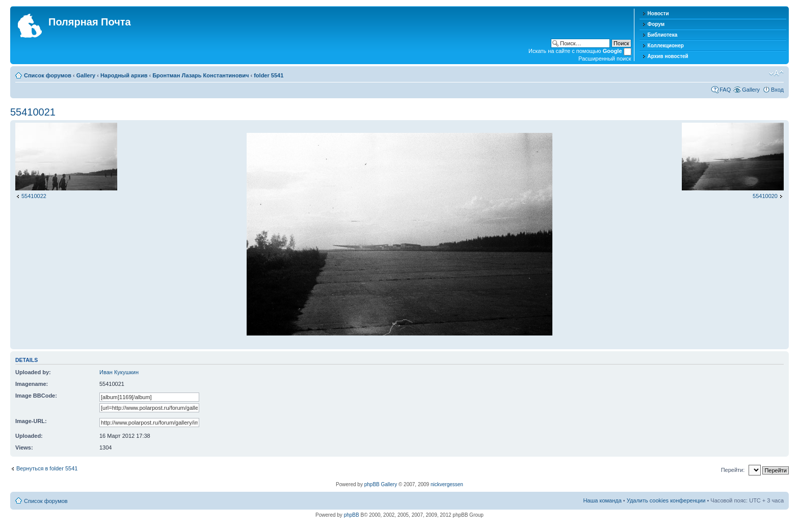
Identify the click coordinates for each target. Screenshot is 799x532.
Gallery (86, 75)
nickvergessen (447, 484)
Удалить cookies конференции (666, 500)
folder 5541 (269, 75)
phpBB (352, 515)
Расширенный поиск (605, 59)
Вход (777, 90)
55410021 (33, 112)
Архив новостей (668, 56)
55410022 (34, 196)
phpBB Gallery (381, 484)
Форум (656, 24)
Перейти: (733, 470)
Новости (658, 13)
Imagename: (32, 384)
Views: (24, 447)
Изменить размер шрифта (776, 73)
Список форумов (48, 75)
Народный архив (124, 75)
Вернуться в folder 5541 (47, 468)
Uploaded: (29, 436)
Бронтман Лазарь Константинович (201, 75)
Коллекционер (666, 46)
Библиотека (663, 35)
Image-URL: (31, 421)
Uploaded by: (33, 372)
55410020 (765, 196)
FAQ (725, 90)
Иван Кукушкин (119, 372)
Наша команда (602, 500)
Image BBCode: (36, 396)
